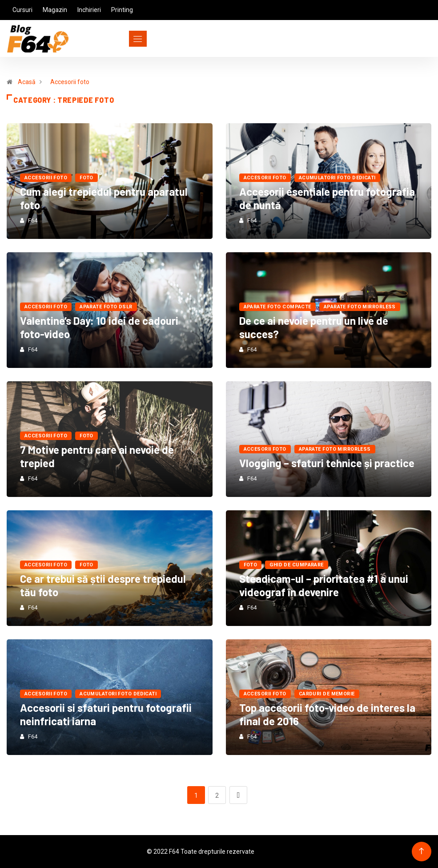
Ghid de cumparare (296, 565)
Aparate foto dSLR (106, 307)
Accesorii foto (70, 82)
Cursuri (22, 10)
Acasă (27, 82)
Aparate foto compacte (277, 307)
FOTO (86, 178)
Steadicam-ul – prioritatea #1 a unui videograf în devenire (324, 585)
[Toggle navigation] (122, 39)
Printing (122, 10)
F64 (33, 220)
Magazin (55, 10)
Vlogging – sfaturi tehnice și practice (327, 463)
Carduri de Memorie (327, 694)
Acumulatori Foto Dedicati (337, 178)
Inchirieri (89, 10)
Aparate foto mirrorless (360, 307)
